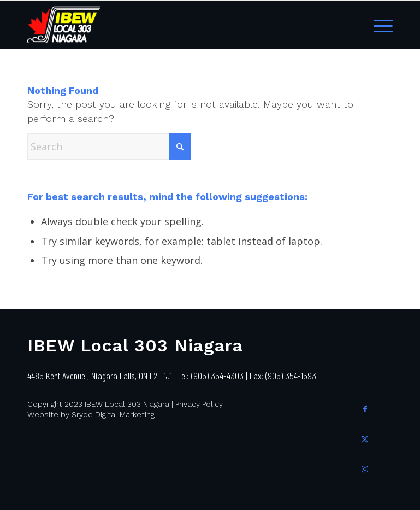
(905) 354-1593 (291, 376)
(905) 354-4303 (217, 376)
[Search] (109, 146)
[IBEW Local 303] (64, 25)
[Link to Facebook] (365, 408)
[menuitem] (380, 25)
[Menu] (380, 25)
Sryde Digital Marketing (113, 414)
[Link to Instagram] (365, 468)
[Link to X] (365, 438)
